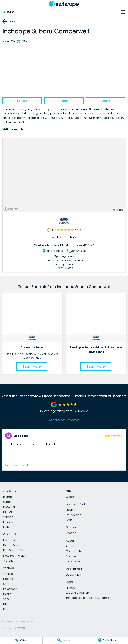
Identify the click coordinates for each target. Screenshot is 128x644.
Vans (6, 599)
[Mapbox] (12, 209)
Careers (71, 556)
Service (22, 101)
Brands (8, 497)
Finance (71, 533)
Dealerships (73, 575)
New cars (9, 540)
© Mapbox (118, 210)
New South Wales (14, 556)
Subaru (8, 502)
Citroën (8, 517)
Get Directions (53, 251)
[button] (64, 450)
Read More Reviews (64, 420)
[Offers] (21, 640)
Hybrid (7, 594)
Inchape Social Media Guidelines (87, 598)
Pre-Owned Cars (14, 550)
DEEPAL (8, 512)
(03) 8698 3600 (76, 251)
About (70, 546)
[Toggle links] (14, 628)
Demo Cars (11, 545)
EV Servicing (74, 515)
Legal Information (77, 593)
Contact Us (73, 551)
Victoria (8, 561)
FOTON (8, 527)
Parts (64, 101)
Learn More (32, 366)
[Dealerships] (107, 640)
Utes (6, 604)
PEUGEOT (9, 507)
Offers (106, 101)
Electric (8, 579)
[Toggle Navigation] (123, 12)
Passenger (10, 589)
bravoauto (10, 522)
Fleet (7, 609)
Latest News (74, 561)
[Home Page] (64, 4)
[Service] (64, 640)
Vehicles (9, 574)
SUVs (6, 584)
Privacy (71, 588)
